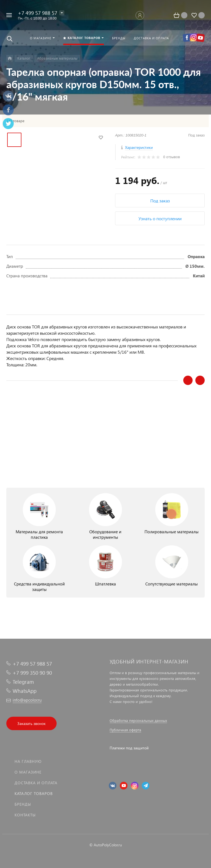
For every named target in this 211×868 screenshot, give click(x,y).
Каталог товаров (34, 793)
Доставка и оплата (36, 783)
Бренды (23, 804)
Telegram (23, 682)
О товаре (17, 121)
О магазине (28, 772)
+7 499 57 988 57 (38, 13)
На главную (28, 761)
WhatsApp (25, 691)
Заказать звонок (31, 723)
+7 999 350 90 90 (32, 673)
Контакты (25, 815)
